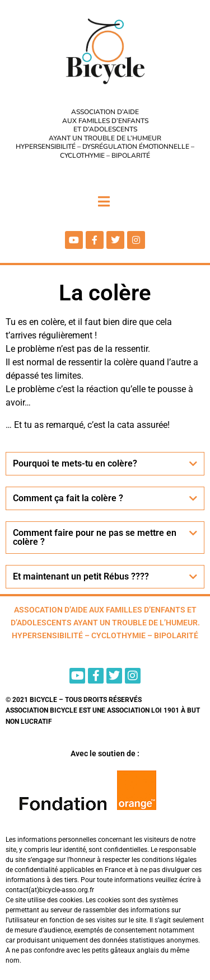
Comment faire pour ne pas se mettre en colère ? (95, 537)
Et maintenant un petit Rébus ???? (81, 576)
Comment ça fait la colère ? (68, 498)
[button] (105, 464)
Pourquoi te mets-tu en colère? (75, 463)
